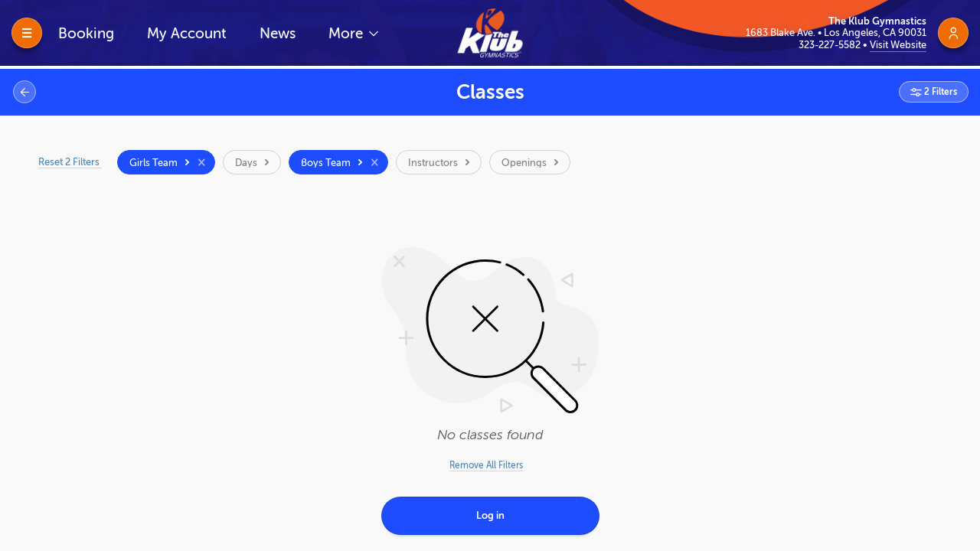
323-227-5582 (831, 45)
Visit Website (898, 45)
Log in (490, 515)
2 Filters (939, 92)
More (348, 33)
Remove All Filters (486, 465)
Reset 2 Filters (70, 162)
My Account (187, 33)
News (278, 33)
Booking (86, 33)
